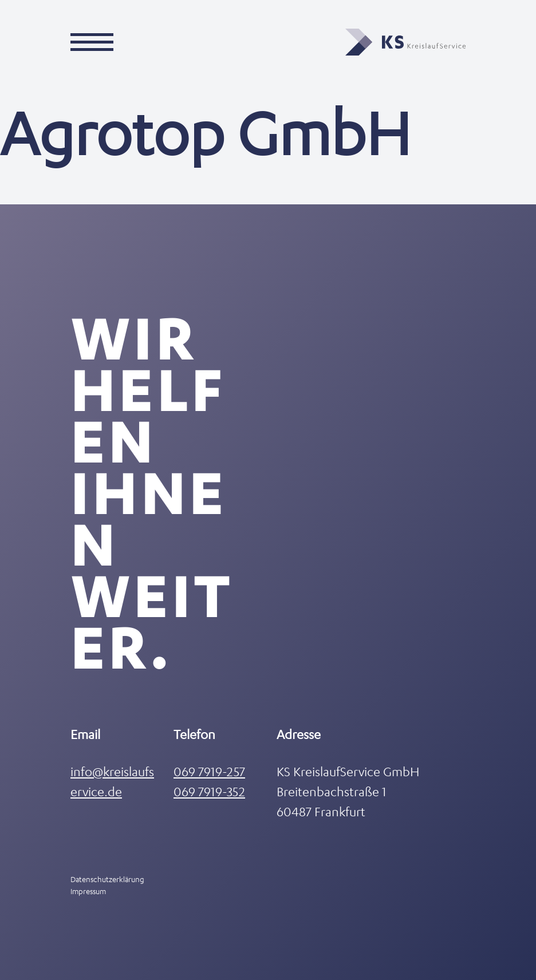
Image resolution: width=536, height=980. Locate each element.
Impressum (88, 891)
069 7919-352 (209, 791)
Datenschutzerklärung (107, 879)
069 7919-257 (209, 771)
